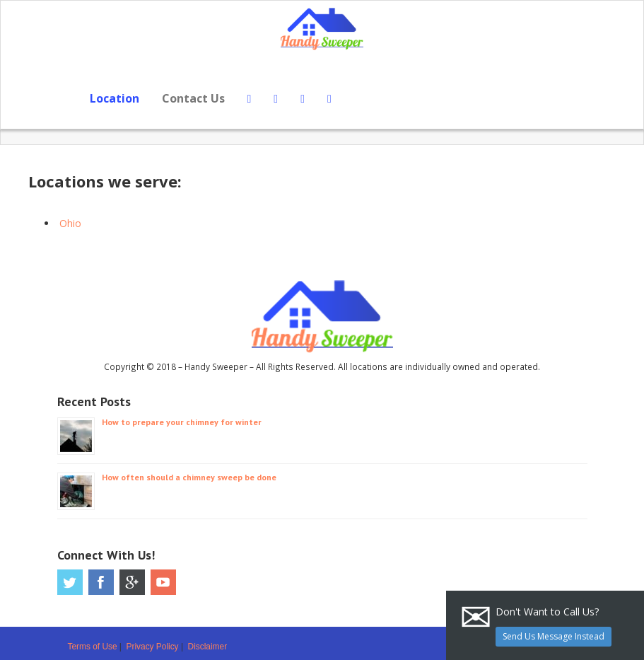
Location (115, 98)
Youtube (163, 582)
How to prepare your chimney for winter (182, 422)
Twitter (70, 582)
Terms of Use (93, 647)
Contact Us (193, 98)
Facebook (101, 582)
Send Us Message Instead (554, 636)
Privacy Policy (153, 647)
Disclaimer (208, 647)
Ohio (70, 223)
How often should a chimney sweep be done (189, 477)
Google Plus (132, 582)
